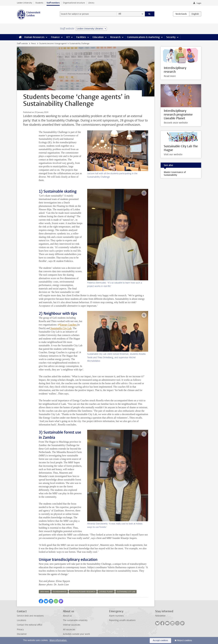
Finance (55, 37)
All (120, 14)
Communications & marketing (143, 37)
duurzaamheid (60, 592)
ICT (68, 37)
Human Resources (34, 37)
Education (98, 37)
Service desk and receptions (30, 616)
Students (39, 3)
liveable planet (106, 592)
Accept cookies (160, 640)
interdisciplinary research (83, 592)
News (33, 43)
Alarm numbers (116, 616)
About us (67, 616)
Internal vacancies (72, 625)
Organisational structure (74, 3)
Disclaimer (22, 634)
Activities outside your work (76, 634)
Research (115, 37)
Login (199, 3)
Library (91, 3)
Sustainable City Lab (61, 328)
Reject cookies (185, 640)
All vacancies (69, 630)
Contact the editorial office (30, 625)
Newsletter (160, 616)
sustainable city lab (126, 592)
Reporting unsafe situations (122, 620)
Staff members (53, 3)
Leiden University (24, 3)
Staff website (22, 43)
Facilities (81, 37)
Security (171, 37)
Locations (21, 620)
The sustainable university (75, 620)
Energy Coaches (68, 325)
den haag (45, 592)
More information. (58, 640)
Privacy (20, 630)
